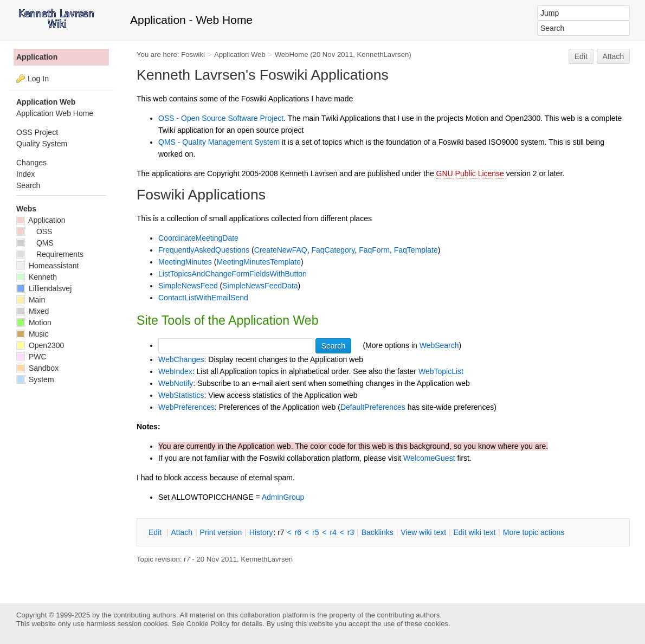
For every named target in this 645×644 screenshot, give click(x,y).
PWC (31, 357)
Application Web (240, 54)
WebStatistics (181, 395)
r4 (333, 532)
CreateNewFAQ (281, 250)
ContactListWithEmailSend (203, 298)
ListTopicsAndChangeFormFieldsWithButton (233, 274)
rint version (221, 532)
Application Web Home (55, 113)
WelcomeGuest (429, 458)
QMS (35, 243)
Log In (38, 79)
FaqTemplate (416, 250)
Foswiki (193, 54)
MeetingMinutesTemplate (259, 262)
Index (25, 174)
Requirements (50, 254)
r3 (351, 532)
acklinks (378, 532)
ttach (182, 532)
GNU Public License (470, 173)
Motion (34, 323)
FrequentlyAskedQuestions (204, 250)
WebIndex (175, 371)
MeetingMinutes (185, 262)
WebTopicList (441, 371)
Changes (31, 163)
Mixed (33, 311)
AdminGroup (283, 497)
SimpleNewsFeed (188, 286)
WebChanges (181, 359)
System (35, 379)
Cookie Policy (208, 624)
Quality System (42, 144)
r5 (315, 532)
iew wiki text (423, 532)
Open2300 (40, 345)
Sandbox (37, 368)
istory (261, 532)
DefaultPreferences (373, 407)
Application (37, 57)
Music (32, 334)
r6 (298, 532)
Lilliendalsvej (44, 288)
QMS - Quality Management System (219, 142)
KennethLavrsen (383, 54)
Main (31, 300)
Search (28, 185)
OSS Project (37, 132)
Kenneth (37, 277)
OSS (34, 231)
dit (156, 532)
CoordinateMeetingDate (198, 238)
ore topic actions (534, 532)
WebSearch (439, 345)
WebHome (292, 54)
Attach (614, 56)
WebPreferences (186, 407)
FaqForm (374, 250)
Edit (581, 56)
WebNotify (176, 383)
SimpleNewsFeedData (260, 286)
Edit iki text (475, 532)
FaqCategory (333, 250)
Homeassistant (47, 266)
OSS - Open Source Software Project (221, 118)
